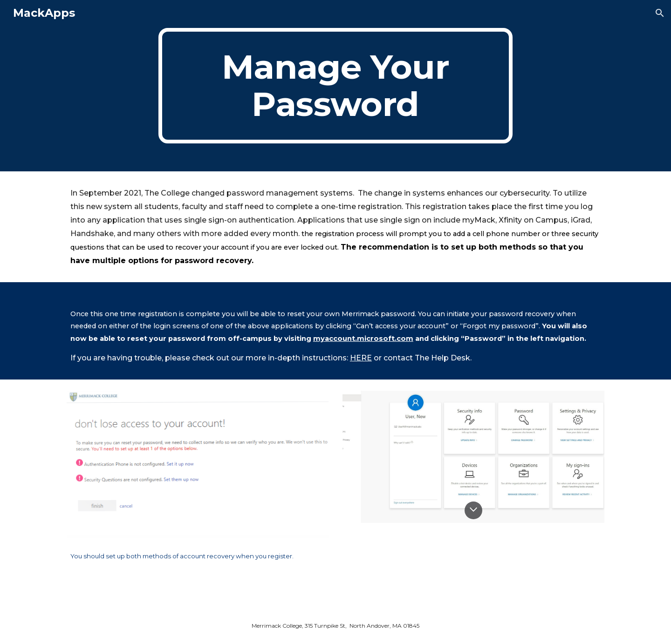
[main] (335, 86)
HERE (361, 358)
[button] (660, 13)
